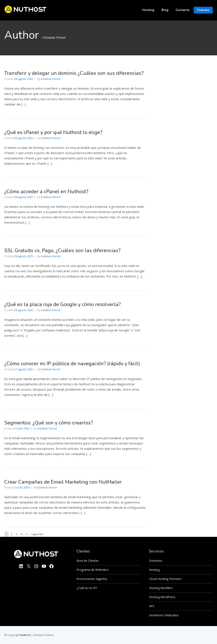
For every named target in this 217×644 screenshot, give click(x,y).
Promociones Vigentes (92, 579)
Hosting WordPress (162, 597)
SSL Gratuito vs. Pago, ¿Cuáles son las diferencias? (62, 250)
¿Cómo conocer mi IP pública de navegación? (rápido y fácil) (72, 364)
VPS (152, 606)
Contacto (183, 10)
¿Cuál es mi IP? (87, 588)
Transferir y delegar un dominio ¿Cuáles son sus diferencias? (74, 73)
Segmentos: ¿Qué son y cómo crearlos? (49, 423)
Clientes (203, 10)
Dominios (156, 561)
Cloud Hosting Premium (165, 579)
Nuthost (26, 635)
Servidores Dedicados (164, 615)
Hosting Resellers (161, 588)
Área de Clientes (88, 561)
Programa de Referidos (93, 570)
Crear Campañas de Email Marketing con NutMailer (63, 482)
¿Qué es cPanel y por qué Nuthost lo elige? (53, 132)
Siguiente (37, 534)
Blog (165, 10)
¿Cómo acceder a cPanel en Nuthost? (46, 191)
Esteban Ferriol (54, 38)
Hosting (148, 10)
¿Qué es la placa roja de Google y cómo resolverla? (63, 304)
